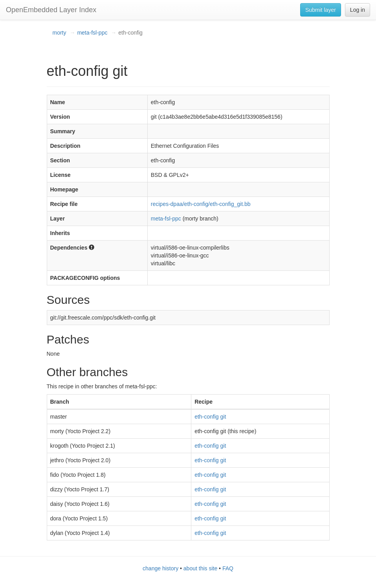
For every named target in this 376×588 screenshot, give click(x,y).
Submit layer (321, 10)
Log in (358, 10)
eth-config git (210, 417)
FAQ (228, 568)
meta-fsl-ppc (92, 33)
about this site (200, 568)
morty (60, 33)
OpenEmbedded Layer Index (51, 10)
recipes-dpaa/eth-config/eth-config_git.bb (201, 204)
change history (160, 568)
